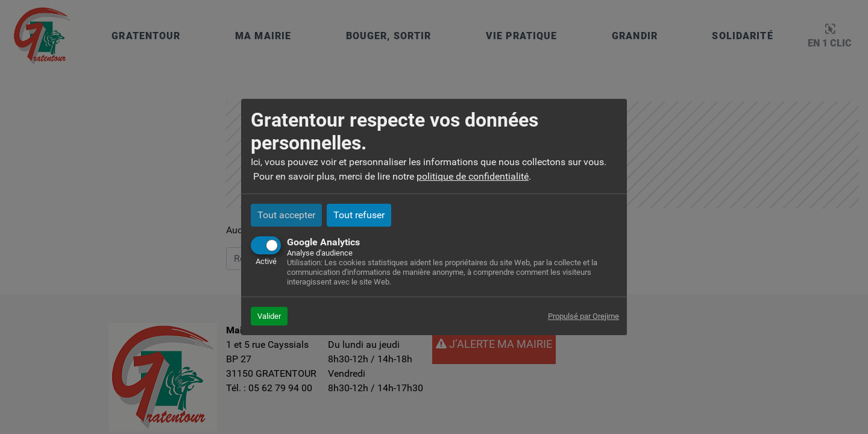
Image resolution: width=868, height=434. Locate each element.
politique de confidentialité (473, 176)
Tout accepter (286, 215)
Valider (269, 316)
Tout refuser (359, 215)
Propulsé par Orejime (583, 316)
